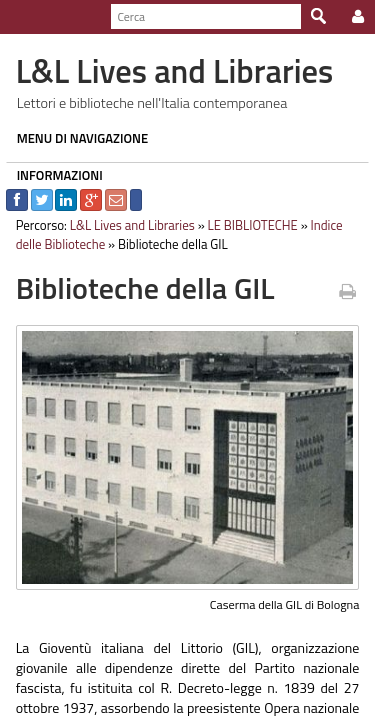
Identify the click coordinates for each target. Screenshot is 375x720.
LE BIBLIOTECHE (247, 225)
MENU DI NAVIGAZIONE (77, 138)
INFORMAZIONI (54, 175)
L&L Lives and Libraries (126, 225)
